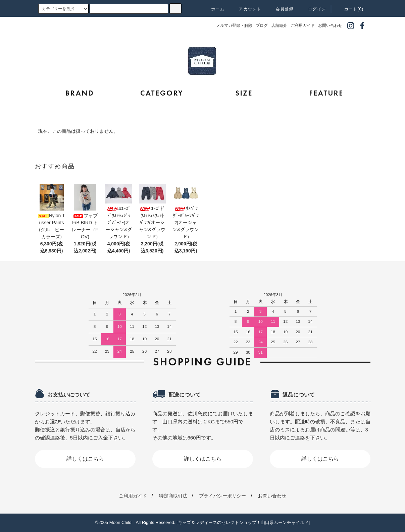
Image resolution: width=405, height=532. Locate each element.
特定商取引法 (173, 496)
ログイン (313, 9)
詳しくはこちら (85, 459)
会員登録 (281, 9)
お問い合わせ (330, 25)
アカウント (246, 9)
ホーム (214, 9)
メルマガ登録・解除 (234, 25)
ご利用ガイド (303, 25)
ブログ (262, 25)
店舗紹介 (279, 25)
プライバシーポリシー (222, 496)
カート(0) (350, 9)
